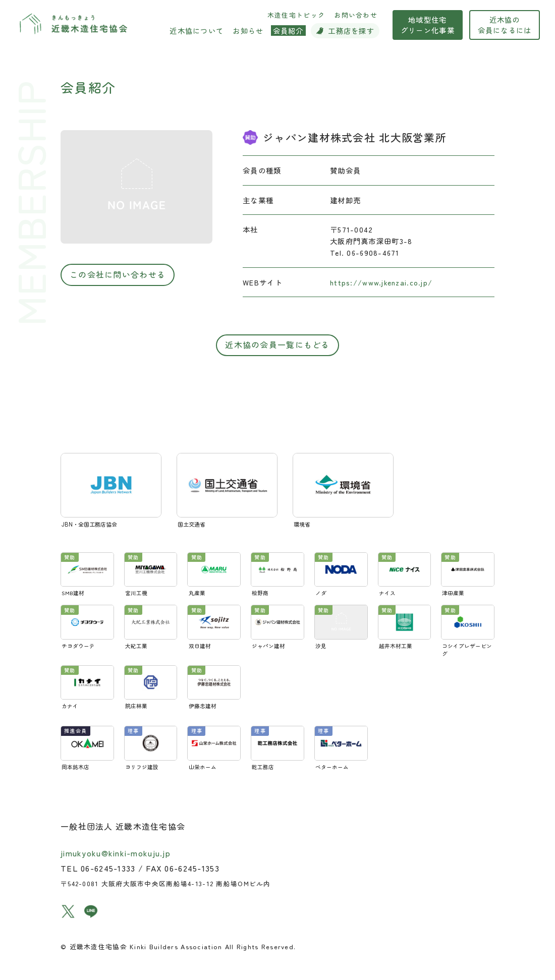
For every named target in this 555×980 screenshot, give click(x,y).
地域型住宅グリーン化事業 (443, 30)
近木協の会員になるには (520, 30)
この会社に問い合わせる (118, 274)
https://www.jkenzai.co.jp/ (381, 282)
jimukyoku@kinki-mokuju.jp (116, 842)
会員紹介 (88, 87)
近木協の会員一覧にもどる (277, 344)
